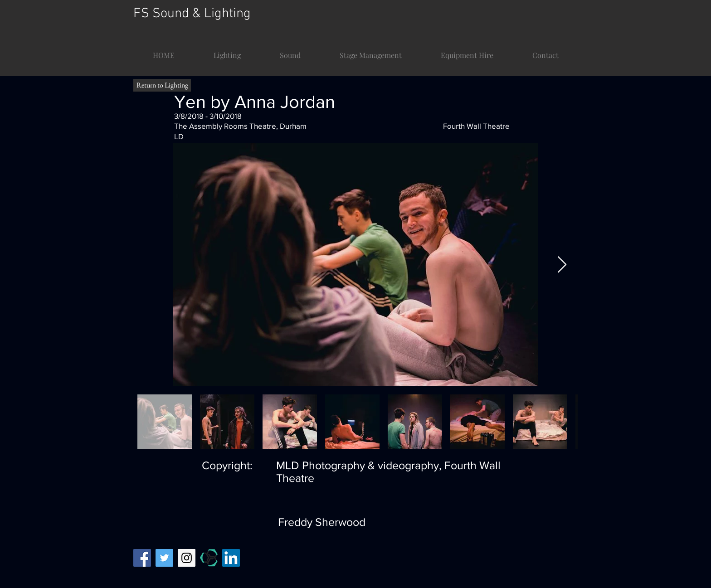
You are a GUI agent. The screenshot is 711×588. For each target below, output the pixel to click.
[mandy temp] (209, 558)
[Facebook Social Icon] (142, 558)
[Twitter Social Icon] (164, 558)
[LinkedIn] (231, 558)
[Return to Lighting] (162, 85)
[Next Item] (562, 265)
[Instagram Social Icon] (187, 558)
